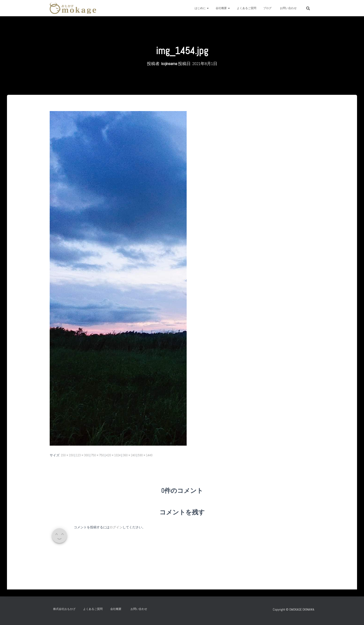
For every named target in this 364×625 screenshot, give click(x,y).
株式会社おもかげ (64, 609)
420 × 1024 (113, 455)
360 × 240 (129, 455)
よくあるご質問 (247, 8)
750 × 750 (97, 455)
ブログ (267, 8)
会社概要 (223, 8)
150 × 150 (67, 455)
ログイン (116, 527)
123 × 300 (82, 455)
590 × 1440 (145, 455)
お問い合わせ (290, 8)
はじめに (202, 8)
